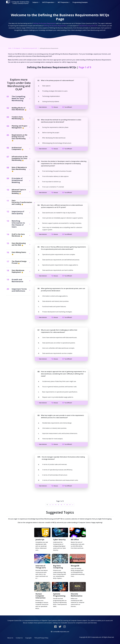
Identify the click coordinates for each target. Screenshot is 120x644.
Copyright (28, 638)
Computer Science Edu (18, 2)
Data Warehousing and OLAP (30, 48)
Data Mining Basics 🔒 (19, 253)
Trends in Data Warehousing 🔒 (18, 118)
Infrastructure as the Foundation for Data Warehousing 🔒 (20, 158)
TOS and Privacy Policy (41, 638)
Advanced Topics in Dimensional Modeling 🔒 (19, 191)
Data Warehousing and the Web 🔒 (19, 244)
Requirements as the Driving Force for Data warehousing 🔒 (19, 138)
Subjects (35, 2)
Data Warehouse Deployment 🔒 (18, 271)
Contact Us (19, 638)
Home (10, 48)
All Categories (17, 48)
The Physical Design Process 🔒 (19, 262)
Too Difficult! (67, 107)
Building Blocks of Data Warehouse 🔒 (19, 109)
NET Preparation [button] (63, 2)
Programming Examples (80, 2)
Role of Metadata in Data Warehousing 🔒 (19, 169)
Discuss (55, 107)
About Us (10, 638)
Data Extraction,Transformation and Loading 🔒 (22, 202)
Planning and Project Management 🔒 (19, 127)
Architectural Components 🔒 (18, 149)
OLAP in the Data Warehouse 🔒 (18, 235)
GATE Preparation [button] (48, 2)
